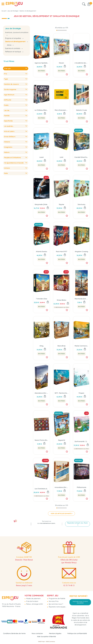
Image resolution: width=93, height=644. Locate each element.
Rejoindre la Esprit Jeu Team (78, 523)
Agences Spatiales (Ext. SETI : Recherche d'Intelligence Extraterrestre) (41, 63)
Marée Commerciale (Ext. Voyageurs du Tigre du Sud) (81, 346)
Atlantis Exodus (41, 252)
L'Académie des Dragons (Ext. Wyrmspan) (81, 63)
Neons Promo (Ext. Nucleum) (41, 440)
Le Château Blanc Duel (41, 110)
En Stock (41, 71)
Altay (41, 346)
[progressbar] (62, 30)
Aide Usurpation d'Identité (46, 636)
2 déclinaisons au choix (62, 307)
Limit (62, 157)
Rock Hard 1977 (62, 252)
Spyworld (62, 440)
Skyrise (61, 204)
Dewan (61, 63)
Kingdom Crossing (82, 252)
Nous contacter (37, 633)
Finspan (81, 393)
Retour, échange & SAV (34, 604)
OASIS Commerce (50, 642)
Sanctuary (81, 204)
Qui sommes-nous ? (56, 604)
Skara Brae (61, 346)
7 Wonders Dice (41, 299)
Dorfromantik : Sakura (81, 441)
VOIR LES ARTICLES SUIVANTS (61, 514)
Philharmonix (82, 487)
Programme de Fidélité (57, 598)
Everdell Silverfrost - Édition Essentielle (81, 157)
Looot (42, 157)
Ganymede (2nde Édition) (41, 204)
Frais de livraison (32, 601)
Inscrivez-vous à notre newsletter (80, 602)
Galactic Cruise (82, 110)
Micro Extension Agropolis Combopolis (62, 110)
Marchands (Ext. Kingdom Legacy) (81, 299)
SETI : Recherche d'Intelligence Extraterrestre (62, 393)
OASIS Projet (41, 642)
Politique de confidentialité (77, 633)
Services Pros (53, 601)
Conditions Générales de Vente (14, 633)
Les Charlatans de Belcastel (41, 489)
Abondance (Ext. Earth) (41, 393)
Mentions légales (55, 633)
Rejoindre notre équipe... (57, 607)
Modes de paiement (33, 598)
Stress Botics (61, 300)
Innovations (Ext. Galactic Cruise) (62, 487)
